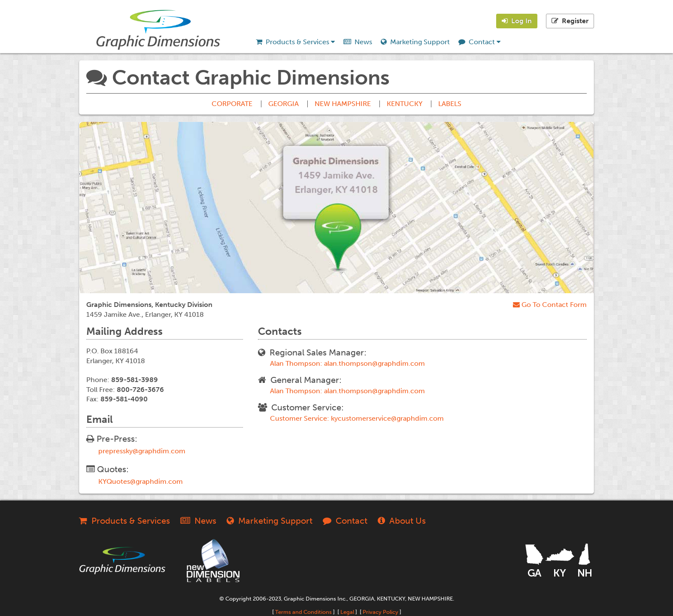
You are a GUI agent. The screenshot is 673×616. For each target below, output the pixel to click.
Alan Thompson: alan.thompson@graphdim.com (347, 364)
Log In (517, 21)
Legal (347, 612)
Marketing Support (415, 42)
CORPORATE (232, 104)
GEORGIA (283, 104)
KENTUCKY (405, 104)
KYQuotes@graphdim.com (141, 481)
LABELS (450, 104)
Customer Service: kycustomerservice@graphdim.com (357, 419)
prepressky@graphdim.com (142, 451)
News (358, 42)
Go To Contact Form (550, 305)
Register (570, 21)
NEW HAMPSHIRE (343, 104)
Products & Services (295, 42)
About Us (402, 521)
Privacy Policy (380, 612)
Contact (479, 42)
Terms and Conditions (303, 612)
